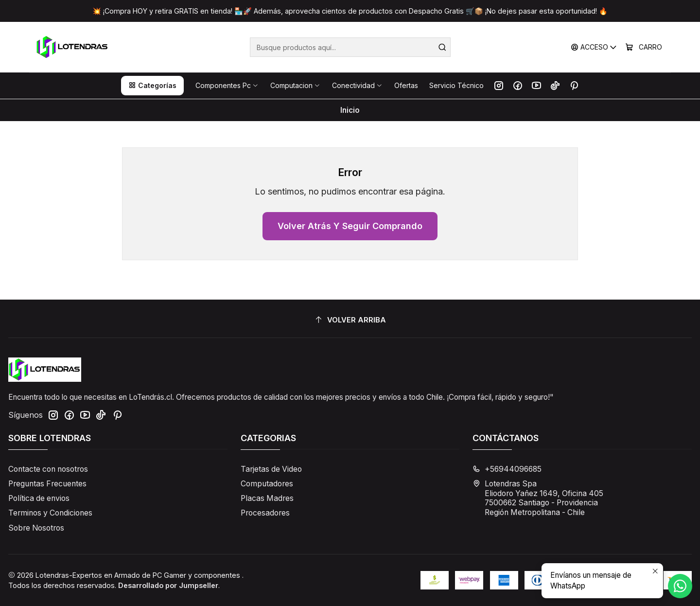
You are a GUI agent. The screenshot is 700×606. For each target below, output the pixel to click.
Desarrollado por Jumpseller (168, 585)
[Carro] (644, 47)
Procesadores (265, 513)
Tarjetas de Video (271, 469)
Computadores (267, 484)
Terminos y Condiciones (50, 513)
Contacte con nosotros (48, 469)
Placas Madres (267, 498)
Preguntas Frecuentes (47, 484)
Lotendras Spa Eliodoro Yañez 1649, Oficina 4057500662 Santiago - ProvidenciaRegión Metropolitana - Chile (538, 498)
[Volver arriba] (350, 320)
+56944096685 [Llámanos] (507, 469)
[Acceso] (594, 47)
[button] (152, 86)
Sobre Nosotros (36, 528)
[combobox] (350, 47)
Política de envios (39, 498)
